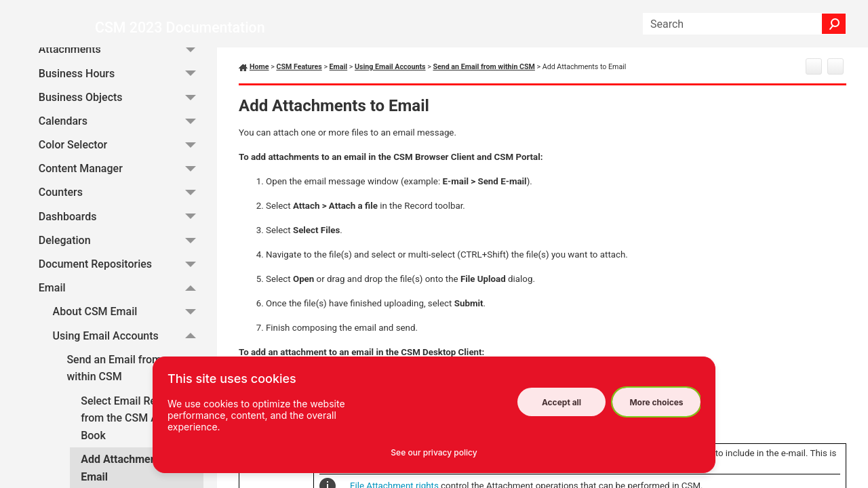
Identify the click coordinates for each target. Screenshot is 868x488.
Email (121, 294)
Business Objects (121, 103)
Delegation (121, 246)
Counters (121, 199)
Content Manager (121, 175)
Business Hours (121, 80)
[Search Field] (745, 24)
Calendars (121, 127)
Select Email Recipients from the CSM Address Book (137, 424)
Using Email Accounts (128, 342)
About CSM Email (128, 318)
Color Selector (121, 151)
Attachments (121, 56)
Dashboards (121, 223)
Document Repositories (121, 270)
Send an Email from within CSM (135, 374)
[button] (834, 24)
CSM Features (299, 67)
